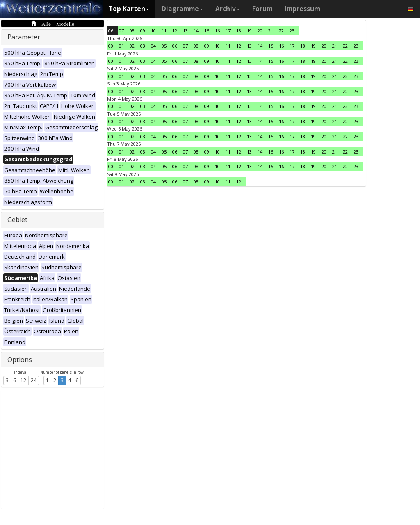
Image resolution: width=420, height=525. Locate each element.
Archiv (228, 9)
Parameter (24, 37)
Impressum (302, 9)
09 (143, 31)
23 (292, 31)
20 (260, 31)
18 (239, 31)
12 (23, 380)
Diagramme (182, 9)
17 (228, 31)
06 (111, 31)
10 (153, 31)
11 (164, 31)
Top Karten (129, 9)
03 (143, 46)
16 (217, 31)
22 (281, 31)
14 (196, 31)
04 (153, 46)
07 (121, 31)
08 (132, 31)
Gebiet (17, 220)
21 (271, 31)
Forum (262, 9)
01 (121, 46)
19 (249, 31)
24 (34, 380)
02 (132, 46)
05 (164, 46)
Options (20, 360)
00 (111, 46)
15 (207, 31)
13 (185, 31)
